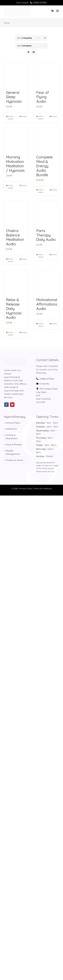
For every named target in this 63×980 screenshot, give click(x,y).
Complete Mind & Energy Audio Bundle (45, 166)
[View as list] (34, 52)
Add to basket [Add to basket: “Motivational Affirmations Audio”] (41, 325)
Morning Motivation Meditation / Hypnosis (15, 164)
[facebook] (6, 405)
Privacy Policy (26, 489)
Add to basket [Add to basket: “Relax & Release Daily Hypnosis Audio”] (11, 334)
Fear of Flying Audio (43, 97)
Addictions (11, 429)
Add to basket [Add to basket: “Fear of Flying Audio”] (41, 118)
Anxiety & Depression (12, 437)
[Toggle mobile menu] (58, 11)
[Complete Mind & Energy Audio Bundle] (47, 140)
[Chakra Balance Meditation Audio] (16, 213)
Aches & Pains (13, 423)
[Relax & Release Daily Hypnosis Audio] (16, 283)
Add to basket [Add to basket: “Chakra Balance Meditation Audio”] (11, 260)
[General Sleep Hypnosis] (16, 75)
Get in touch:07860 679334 (31, 3)
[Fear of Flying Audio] (47, 75)
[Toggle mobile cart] (52, 11)
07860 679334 (45, 379)
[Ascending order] (45, 38)
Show (24, 46)
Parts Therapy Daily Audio (46, 235)
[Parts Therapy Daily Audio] (47, 213)
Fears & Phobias (14, 445)
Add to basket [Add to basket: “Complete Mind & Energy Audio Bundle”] (41, 191)
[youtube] (12, 405)
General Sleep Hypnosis (14, 97)
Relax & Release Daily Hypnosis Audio (14, 308)
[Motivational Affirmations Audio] (47, 283)
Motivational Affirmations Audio (47, 304)
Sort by (25, 38)
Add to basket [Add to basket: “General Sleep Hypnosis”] (11, 118)
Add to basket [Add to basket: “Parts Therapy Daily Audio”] (41, 256)
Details (24, 116)
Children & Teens (14, 460)
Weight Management (13, 452)
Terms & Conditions (43, 489)
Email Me (43, 384)
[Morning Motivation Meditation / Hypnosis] (16, 140)
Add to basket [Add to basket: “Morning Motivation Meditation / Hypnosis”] (11, 187)
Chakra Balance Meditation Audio (15, 237)
